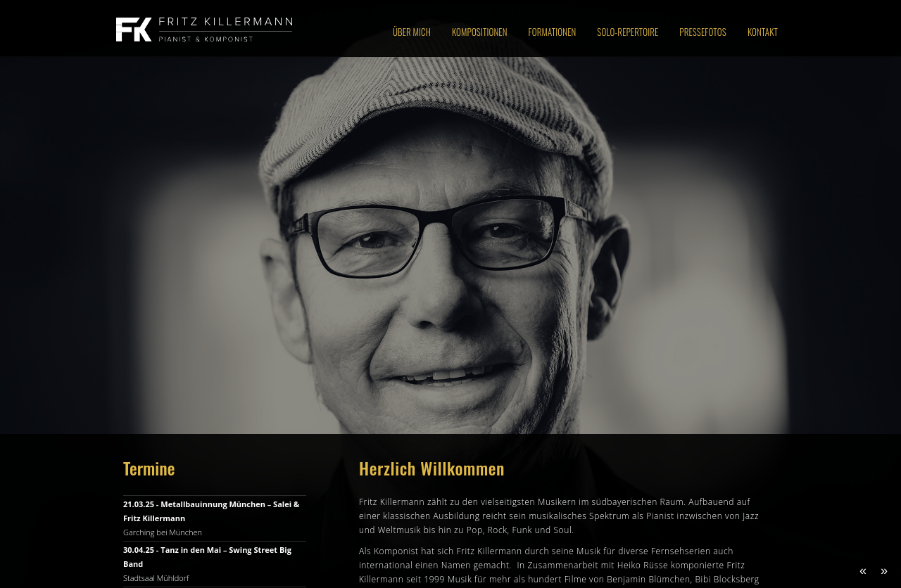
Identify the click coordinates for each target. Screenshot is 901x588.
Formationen (553, 32)
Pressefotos (703, 32)
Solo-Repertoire (628, 32)
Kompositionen (480, 32)
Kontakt (763, 32)
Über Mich (412, 32)
